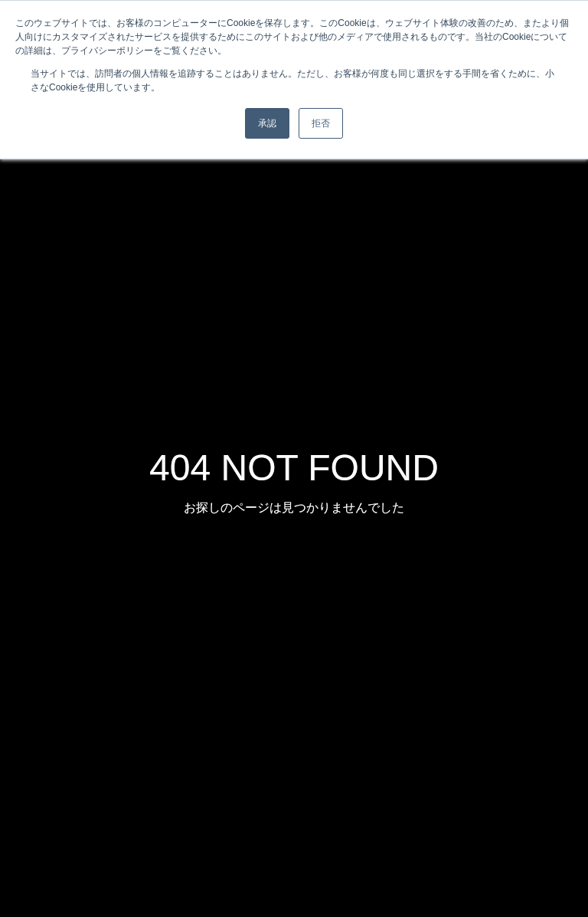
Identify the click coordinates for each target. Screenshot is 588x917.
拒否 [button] (321, 123)
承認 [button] (267, 123)
